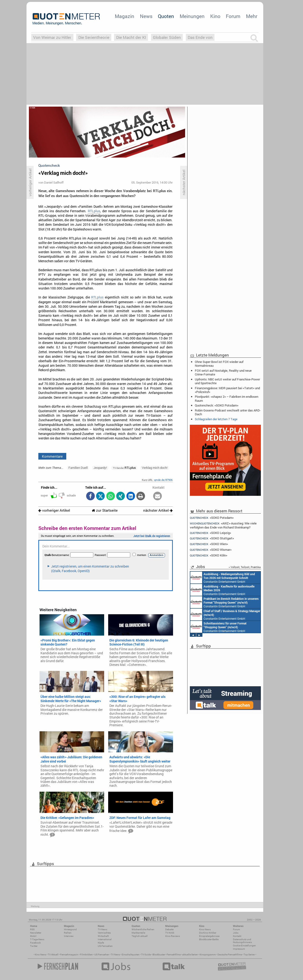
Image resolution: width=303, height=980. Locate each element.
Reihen (68, 933)
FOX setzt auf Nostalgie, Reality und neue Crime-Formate (223, 372)
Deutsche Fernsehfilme (230, 955)
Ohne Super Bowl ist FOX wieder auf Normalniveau (219, 364)
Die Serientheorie (94, 37)
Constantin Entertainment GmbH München (223, 578)
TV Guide (146, 955)
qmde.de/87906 (163, 480)
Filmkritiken (86, 955)
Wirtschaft (103, 936)
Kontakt (237, 936)
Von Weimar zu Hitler (52, 37)
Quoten (166, 16)
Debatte (169, 929)
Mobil (33, 936)
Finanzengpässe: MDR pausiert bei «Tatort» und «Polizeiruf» (227, 390)
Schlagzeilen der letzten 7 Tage (216, 419)
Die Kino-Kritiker (208, 933)
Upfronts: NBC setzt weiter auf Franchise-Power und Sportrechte (227, 381)
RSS (32, 929)
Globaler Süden (167, 37)
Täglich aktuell (140, 936)
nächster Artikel (158, 510)
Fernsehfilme (174, 955)
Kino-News (205, 929)
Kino (215, 16)
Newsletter (36, 933)
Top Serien (249, 955)
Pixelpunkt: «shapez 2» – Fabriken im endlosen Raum (227, 398)
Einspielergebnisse (209, 936)
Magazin (125, 16)
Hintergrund (70, 929)
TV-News (102, 929)
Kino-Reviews (173, 936)
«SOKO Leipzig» (210, 533)
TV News (115, 955)
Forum (233, 16)
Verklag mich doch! (155, 468)
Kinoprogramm (208, 955)
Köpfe (101, 943)
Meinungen (192, 16)
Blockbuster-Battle (209, 939)
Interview (69, 936)
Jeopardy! (100, 468)
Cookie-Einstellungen (244, 946)
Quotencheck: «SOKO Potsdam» (217, 405)
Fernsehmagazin (69, 955)
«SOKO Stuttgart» (212, 538)
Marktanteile (138, 933)
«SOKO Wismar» (211, 550)
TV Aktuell (53, 955)
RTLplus (94, 211)
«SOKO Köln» (209, 555)
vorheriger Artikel (54, 510)
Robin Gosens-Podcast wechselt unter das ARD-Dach (228, 412)
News (146, 16)
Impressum (239, 949)
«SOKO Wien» (209, 544)
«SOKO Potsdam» (212, 518)
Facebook (35, 943)
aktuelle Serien (190, 955)
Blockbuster (159, 955)
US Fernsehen (102, 955)
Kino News (40, 955)
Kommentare (52, 456)
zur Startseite (105, 510)
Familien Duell (78, 468)
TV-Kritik (170, 933)
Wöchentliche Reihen (143, 929)
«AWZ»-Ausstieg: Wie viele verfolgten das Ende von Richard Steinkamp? (223, 525)
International (105, 939)
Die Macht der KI (131, 37)
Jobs (236, 933)
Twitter (34, 946)
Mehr (252, 16)
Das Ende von (200, 37)
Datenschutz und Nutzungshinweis (242, 941)
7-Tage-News (37, 939)
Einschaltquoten (131, 955)
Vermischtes (104, 933)
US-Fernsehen (105, 946)
